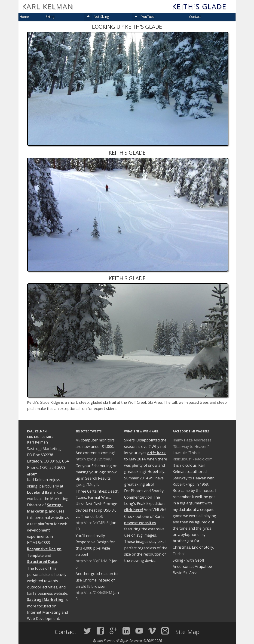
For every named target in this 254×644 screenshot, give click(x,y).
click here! (134, 510)
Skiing (50, 17)
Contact (195, 17)
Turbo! (179, 554)
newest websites (140, 523)
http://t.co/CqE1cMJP (93, 561)
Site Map (188, 632)
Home (24, 17)
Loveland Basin (41, 492)
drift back (156, 453)
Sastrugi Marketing (45, 600)
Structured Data (42, 562)
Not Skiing (101, 17)
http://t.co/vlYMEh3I (93, 523)
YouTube (148, 17)
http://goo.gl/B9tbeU (94, 459)
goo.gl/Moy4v (87, 485)
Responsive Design (44, 549)
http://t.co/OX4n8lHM (94, 593)
